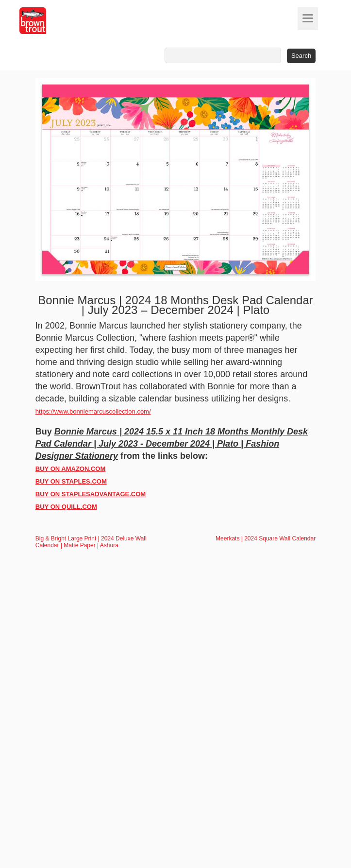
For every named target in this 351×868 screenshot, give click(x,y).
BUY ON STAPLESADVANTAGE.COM (91, 494)
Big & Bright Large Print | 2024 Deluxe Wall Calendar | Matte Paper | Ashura (91, 542)
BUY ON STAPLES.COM (71, 481)
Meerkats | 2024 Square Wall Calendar (266, 538)
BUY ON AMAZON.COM (70, 469)
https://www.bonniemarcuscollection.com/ (93, 411)
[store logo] (51, 21)
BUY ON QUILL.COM (66, 507)
